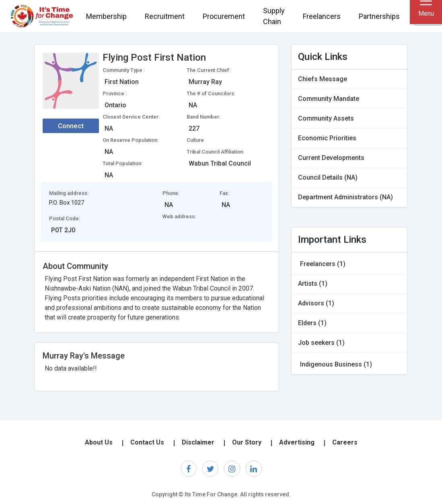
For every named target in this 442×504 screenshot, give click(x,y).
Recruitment (165, 16)
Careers (345, 442)
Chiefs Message (323, 79)
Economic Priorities (327, 138)
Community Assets (326, 118)
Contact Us (147, 442)
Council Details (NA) (328, 177)
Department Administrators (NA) (345, 197)
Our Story (247, 442)
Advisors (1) (316, 303)
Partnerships (379, 16)
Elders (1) (312, 323)
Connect (71, 126)
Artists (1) (313, 284)
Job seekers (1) (321, 343)
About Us (99, 442)
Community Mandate (329, 99)
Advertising (297, 442)
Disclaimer (198, 442)
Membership (106, 16)
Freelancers (322, 16)
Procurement (224, 16)
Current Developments (331, 158)
